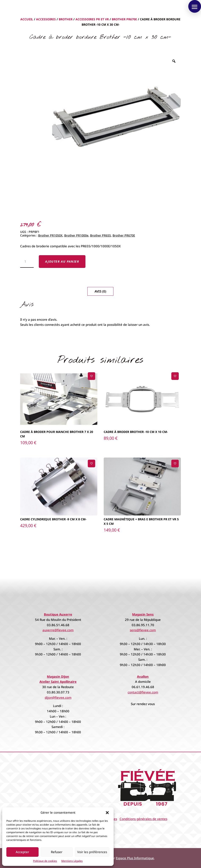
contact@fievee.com (143, 692)
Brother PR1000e (76, 235)
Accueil (27, 19)
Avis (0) (100, 291)
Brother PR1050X (50, 235)
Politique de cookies (45, 861)
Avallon (143, 676)
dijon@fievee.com (58, 697)
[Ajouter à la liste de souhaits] (91, 376)
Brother (66, 19)
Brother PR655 (100, 235)
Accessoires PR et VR (92, 19)
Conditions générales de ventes (143, 819)
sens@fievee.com (143, 630)
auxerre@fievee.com (58, 630)
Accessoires (46, 19)
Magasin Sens (143, 614)
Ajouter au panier (62, 261)
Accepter (22, 852)
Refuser (57, 852)
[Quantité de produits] (27, 262)
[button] (107, 813)
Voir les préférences (92, 852)
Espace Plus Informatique (135, 858)
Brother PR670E (124, 19)
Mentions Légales (72, 861)
